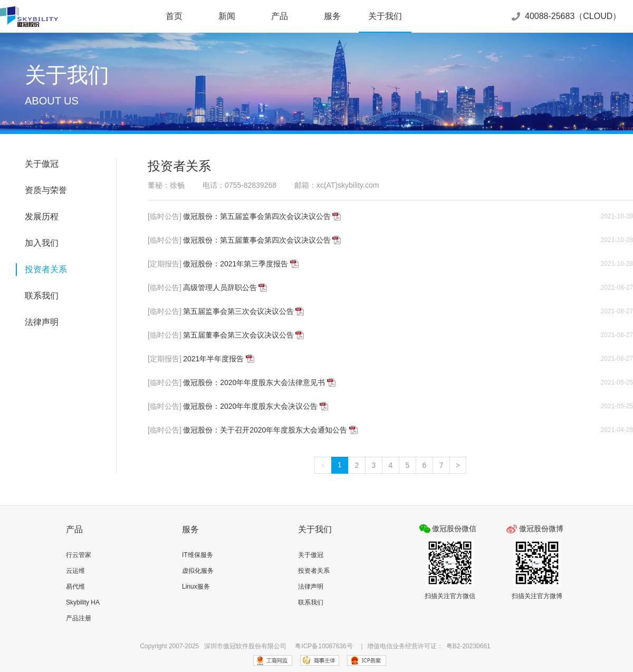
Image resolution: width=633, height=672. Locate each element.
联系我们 (42, 296)
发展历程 (42, 217)
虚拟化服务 (198, 571)
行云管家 (79, 555)
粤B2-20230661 (468, 646)
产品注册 (79, 618)
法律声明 (42, 322)
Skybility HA (83, 602)
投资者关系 (46, 269)
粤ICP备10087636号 (324, 646)
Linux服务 (196, 587)
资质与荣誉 (46, 190)
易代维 (75, 587)
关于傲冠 (42, 164)
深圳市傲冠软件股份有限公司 (245, 646)
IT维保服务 (198, 555)
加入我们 (42, 243)
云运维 (75, 571)
